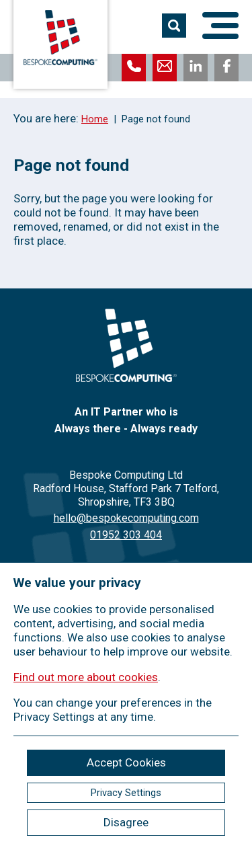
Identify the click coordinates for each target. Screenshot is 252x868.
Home (95, 119)
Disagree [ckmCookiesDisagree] (126, 822)
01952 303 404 (126, 535)
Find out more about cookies (86, 677)
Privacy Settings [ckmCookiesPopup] (126, 793)
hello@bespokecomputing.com (126, 518)
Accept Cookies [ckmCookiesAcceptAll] (126, 762)
